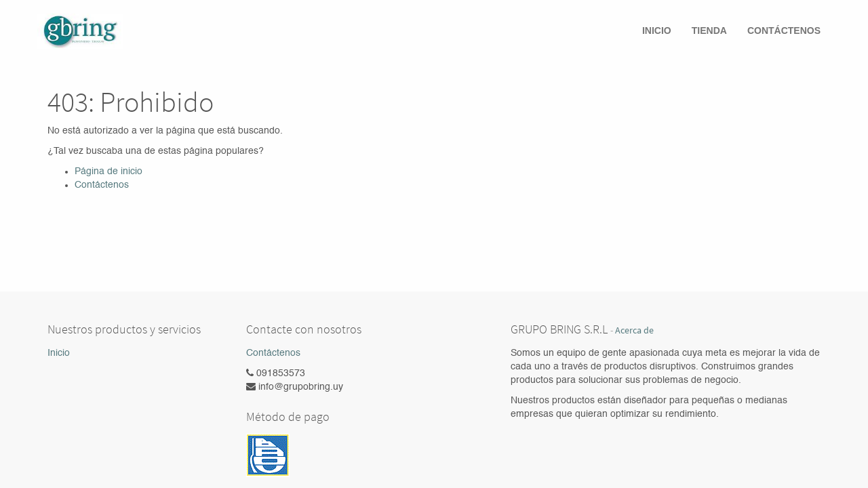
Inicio (59, 353)
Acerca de (634, 330)
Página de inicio (108, 171)
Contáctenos (102, 185)
